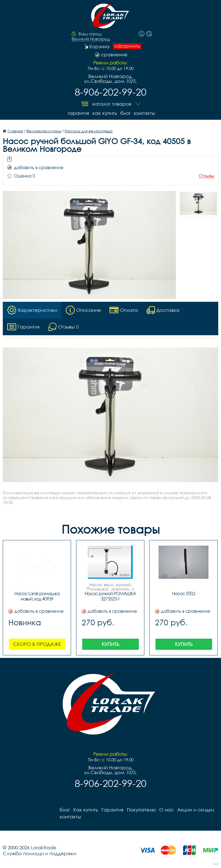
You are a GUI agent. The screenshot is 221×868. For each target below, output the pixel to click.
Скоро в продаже (37, 644)
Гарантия (78, 113)
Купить (110, 644)
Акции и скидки (196, 810)
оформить (127, 46)
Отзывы (207, 176)
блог (126, 113)
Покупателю (141, 810)
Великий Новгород (91, 39)
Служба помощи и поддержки (39, 853)
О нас (167, 810)
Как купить (105, 113)
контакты (145, 113)
